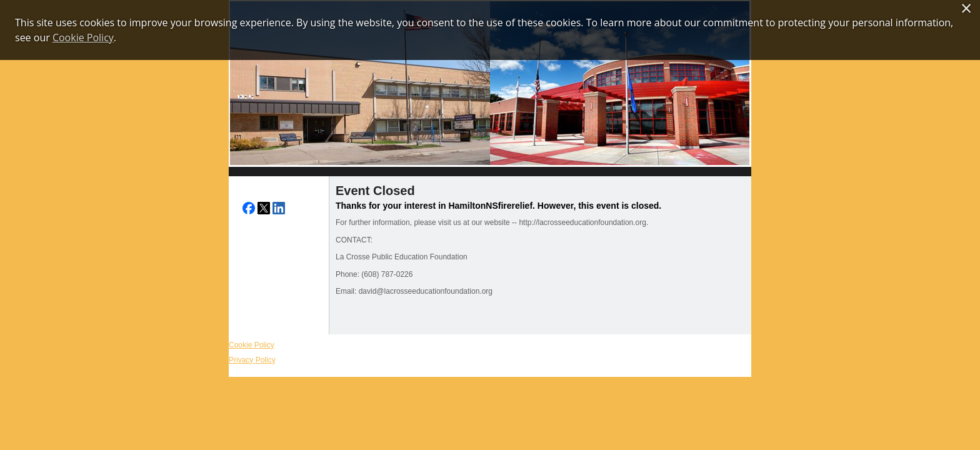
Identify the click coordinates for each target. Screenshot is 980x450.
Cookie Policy (252, 345)
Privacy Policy (252, 360)
